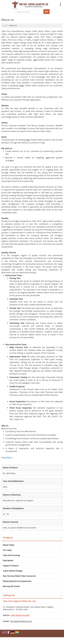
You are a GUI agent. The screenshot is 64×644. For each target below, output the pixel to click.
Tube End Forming (11, 555)
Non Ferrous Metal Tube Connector (19, 576)
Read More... (7, 458)
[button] (20, 615)
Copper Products (11, 566)
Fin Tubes (7, 550)
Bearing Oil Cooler (11, 586)
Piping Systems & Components (17, 581)
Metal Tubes (9, 545)
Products (8, 538)
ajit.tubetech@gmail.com (21, 621)
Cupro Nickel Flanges (13, 571)
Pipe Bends (8, 560)
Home (5, 26)
